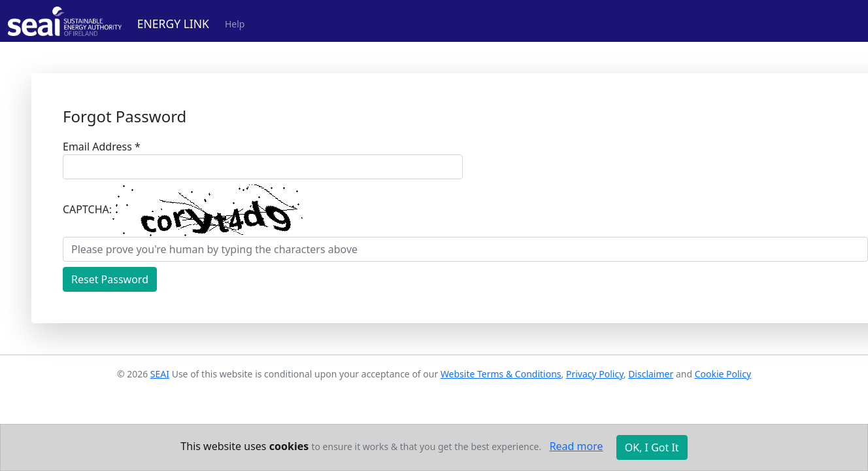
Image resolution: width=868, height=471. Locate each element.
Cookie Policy (723, 374)
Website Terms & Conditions (501, 374)
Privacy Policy (595, 374)
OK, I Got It (652, 447)
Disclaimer (651, 374)
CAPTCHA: (87, 209)
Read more (576, 446)
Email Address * (102, 147)
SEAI (160, 374)
